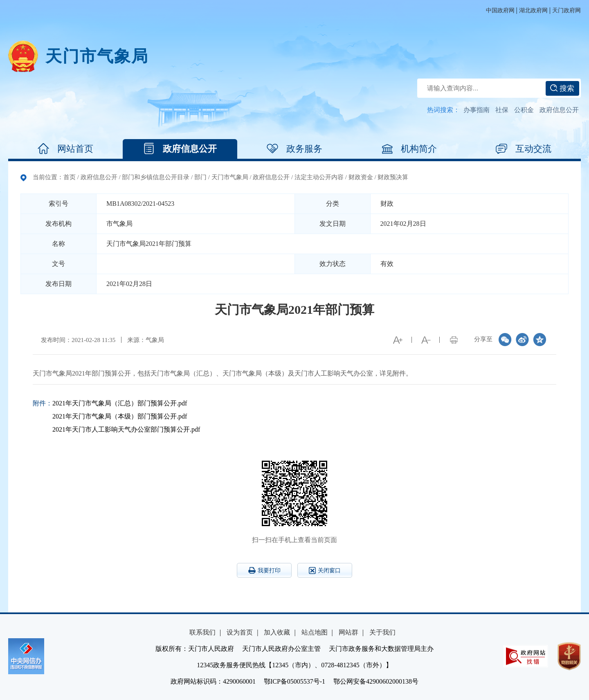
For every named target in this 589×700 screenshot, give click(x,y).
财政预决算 (393, 177)
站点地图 (315, 632)
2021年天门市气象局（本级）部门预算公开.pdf (120, 416)
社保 (502, 110)
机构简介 (409, 149)
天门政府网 (567, 10)
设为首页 (240, 632)
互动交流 (524, 149)
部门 (200, 177)
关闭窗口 (325, 571)
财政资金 (361, 177)
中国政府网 (500, 10)
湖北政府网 (533, 10)
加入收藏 (277, 632)
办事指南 (477, 110)
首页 (70, 177)
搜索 (562, 88)
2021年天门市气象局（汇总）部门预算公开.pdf (120, 403)
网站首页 (65, 149)
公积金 (524, 110)
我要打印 (264, 570)
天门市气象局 (97, 56)
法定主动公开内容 (319, 177)
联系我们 (202, 632)
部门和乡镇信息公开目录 (156, 177)
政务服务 (294, 149)
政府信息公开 (559, 110)
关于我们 (382, 632)
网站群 (348, 632)
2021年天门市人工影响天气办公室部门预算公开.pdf (126, 429)
